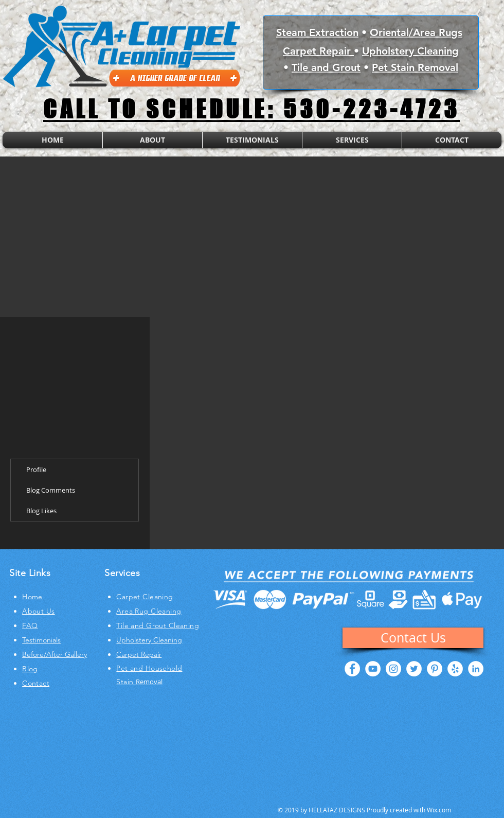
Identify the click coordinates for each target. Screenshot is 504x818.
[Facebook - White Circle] (352, 669)
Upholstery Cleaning (410, 51)
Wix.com (439, 810)
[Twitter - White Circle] (414, 669)
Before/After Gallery (55, 654)
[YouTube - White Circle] (373, 669)
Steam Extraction (317, 32)
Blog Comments (51, 490)
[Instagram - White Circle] (393, 669)
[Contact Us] (413, 638)
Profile (36, 469)
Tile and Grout (326, 67)
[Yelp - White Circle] (455, 669)
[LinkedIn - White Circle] (476, 669)
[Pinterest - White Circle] (435, 669)
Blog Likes (41, 511)
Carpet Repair (318, 51)
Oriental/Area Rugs (416, 32)
